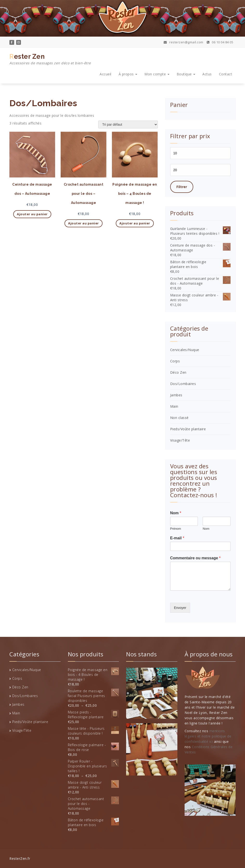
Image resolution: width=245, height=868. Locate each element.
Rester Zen (50, 59)
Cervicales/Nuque (185, 350)
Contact (226, 74)
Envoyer (180, 608)
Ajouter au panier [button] (32, 214)
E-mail (177, 538)
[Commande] (128, 124)
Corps (175, 361)
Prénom (176, 529)
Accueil (106, 74)
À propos (128, 74)
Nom (176, 513)
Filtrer (182, 187)
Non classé (179, 418)
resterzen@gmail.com (184, 42)
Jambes (176, 395)
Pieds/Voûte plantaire (188, 429)
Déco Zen (178, 372)
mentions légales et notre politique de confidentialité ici (208, 736)
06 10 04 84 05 (220, 42)
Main (174, 406)
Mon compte (157, 74)
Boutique (186, 74)
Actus (207, 74)
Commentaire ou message (195, 558)
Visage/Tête (180, 440)
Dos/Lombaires (183, 384)
